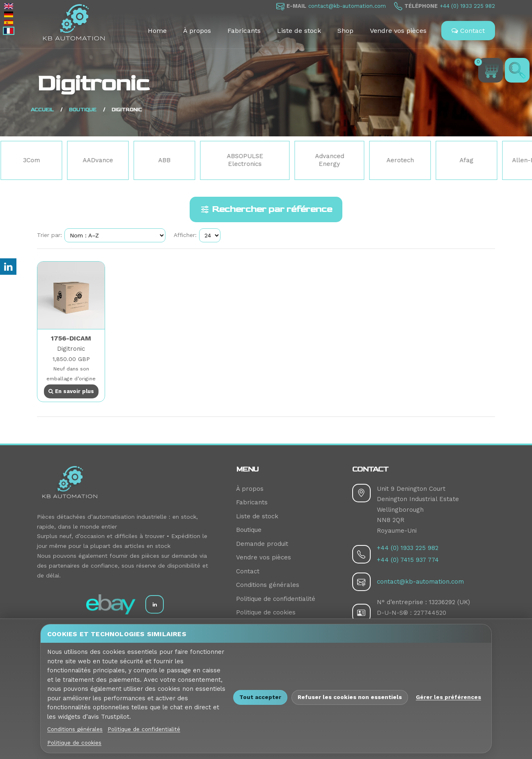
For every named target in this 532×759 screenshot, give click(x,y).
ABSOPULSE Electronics (247, 160)
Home (157, 31)
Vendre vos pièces (398, 31)
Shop (345, 31)
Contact (468, 31)
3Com (33, 160)
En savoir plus (71, 391)
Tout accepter (260, 697)
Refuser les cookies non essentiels (350, 697)
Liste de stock (299, 31)
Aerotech (402, 160)
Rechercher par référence (266, 209)
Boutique (249, 530)
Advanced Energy (331, 160)
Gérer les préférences (448, 697)
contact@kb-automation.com (347, 6)
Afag (468, 160)
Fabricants (244, 31)
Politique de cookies (266, 612)
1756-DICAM (71, 338)
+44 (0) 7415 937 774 (408, 560)
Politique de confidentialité (276, 599)
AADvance (99, 160)
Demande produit (262, 544)
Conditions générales (268, 585)
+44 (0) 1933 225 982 (467, 6)
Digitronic (71, 349)
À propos (197, 31)
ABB (166, 160)
